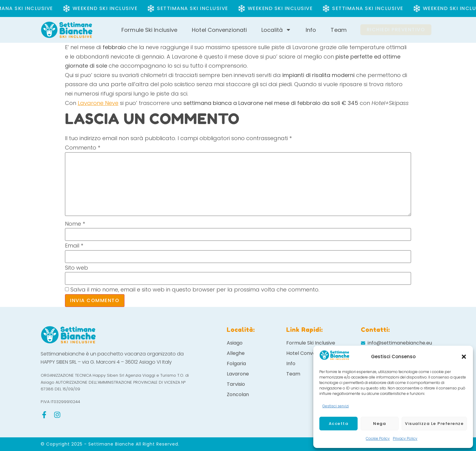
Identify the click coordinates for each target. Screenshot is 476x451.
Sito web (76, 268)
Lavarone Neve (98, 103)
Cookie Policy (378, 438)
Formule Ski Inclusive (149, 30)
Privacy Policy (405, 438)
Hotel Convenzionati (219, 30)
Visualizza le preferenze (434, 424)
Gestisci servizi (336, 406)
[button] (464, 357)
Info (311, 30)
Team (338, 30)
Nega (379, 424)
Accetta (339, 424)
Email (74, 246)
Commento (83, 148)
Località (276, 30)
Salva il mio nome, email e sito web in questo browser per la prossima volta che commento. (195, 290)
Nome (75, 224)
